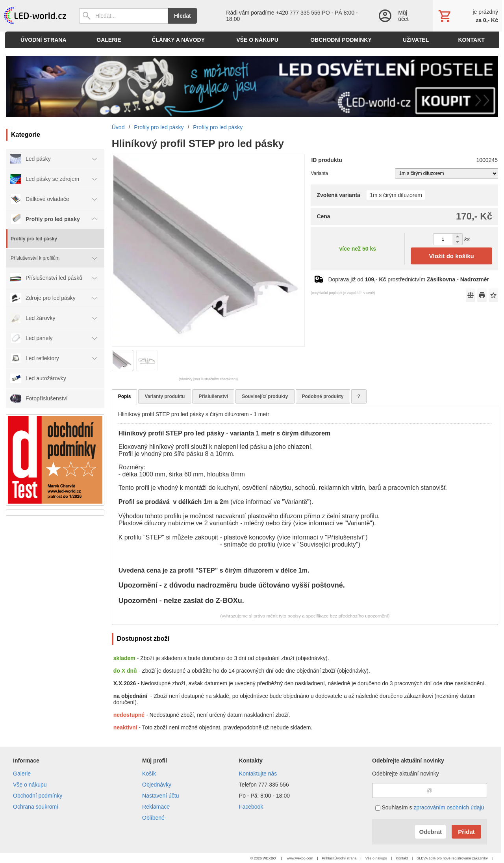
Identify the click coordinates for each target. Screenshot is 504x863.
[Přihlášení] (397, 16)
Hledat (183, 16)
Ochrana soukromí (36, 807)
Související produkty (265, 396)
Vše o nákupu (30, 785)
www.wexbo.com (300, 858)
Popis (125, 396)
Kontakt (402, 858)
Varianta (319, 173)
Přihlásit (328, 858)
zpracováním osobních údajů (449, 807)
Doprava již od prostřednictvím (409, 279)
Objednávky (157, 785)
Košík (149, 774)
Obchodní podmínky (38, 796)
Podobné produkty (323, 396)
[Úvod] (34, 16)
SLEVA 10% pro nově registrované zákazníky (452, 858)
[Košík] (467, 16)
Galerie (22, 774)
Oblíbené (153, 818)
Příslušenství (213, 396)
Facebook (251, 807)
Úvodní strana (346, 858)
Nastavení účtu (160, 796)
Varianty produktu (165, 396)
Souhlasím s (430, 807)
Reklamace (156, 807)
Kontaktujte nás (258, 774)
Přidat (466, 832)
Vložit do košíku (452, 256)
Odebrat (430, 832)
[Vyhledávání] (123, 16)
